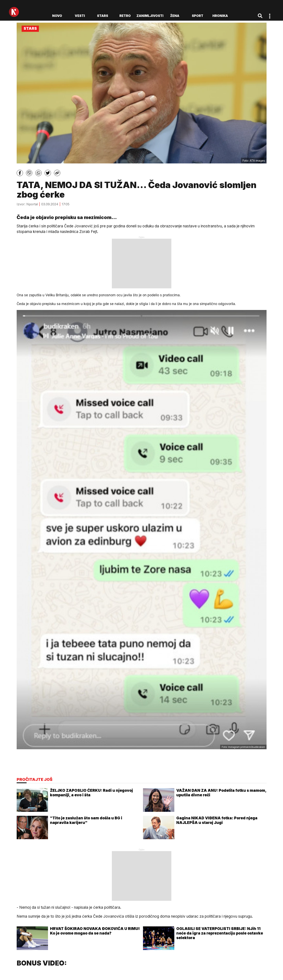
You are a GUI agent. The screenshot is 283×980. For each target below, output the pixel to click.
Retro (125, 16)
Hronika (220, 16)
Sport (198, 16)
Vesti (80, 16)
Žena (175, 16)
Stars (103, 16)
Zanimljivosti (150, 16)
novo (57, 16)
